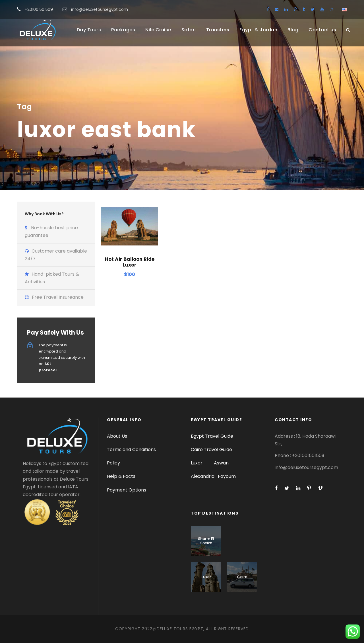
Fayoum (227, 476)
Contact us (322, 30)
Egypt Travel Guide (212, 436)
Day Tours (89, 30)
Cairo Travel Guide (211, 450)
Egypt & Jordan (258, 30)
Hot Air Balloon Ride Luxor (130, 262)
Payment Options (127, 490)
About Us (117, 436)
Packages (123, 30)
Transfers (218, 30)
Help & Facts (121, 476)
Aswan (221, 463)
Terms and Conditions (131, 450)
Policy (113, 463)
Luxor (197, 463)
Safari (189, 30)
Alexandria (203, 476)
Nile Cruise (158, 30)
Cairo (242, 577)
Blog (293, 30)
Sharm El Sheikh (206, 541)
